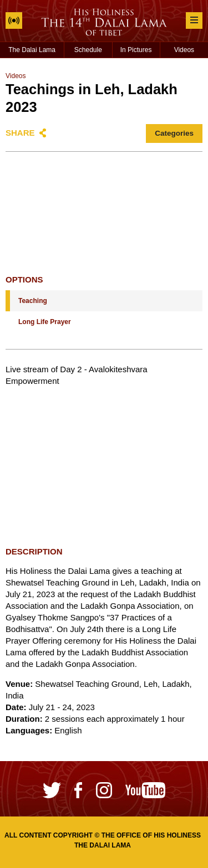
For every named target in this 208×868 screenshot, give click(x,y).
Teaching (33, 301)
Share (20, 133)
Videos (184, 50)
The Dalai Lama (32, 50)
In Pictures (136, 50)
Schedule (88, 50)
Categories (174, 133)
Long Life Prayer (45, 322)
